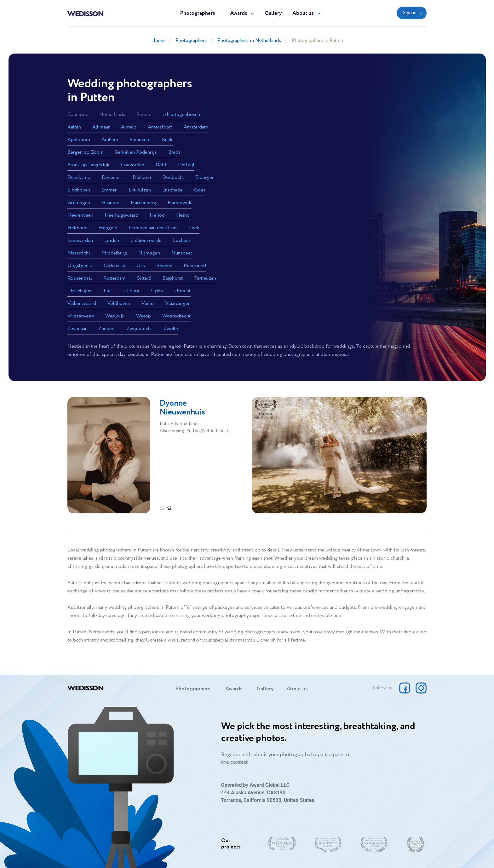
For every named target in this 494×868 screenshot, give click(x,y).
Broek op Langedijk (89, 165)
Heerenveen (80, 215)
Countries (78, 114)
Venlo (148, 303)
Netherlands (112, 114)
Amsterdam (196, 127)
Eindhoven (79, 190)
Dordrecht (173, 177)
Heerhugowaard (121, 215)
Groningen (79, 203)
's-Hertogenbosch (181, 114)
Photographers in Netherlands (249, 40)
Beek (167, 140)
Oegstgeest (80, 266)
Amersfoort (160, 127)
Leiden (112, 240)
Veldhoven (119, 303)
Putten (143, 114)
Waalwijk (115, 316)
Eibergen (205, 177)
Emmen (109, 190)
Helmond (78, 228)
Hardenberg (144, 203)
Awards (239, 13)
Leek (194, 228)
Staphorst (173, 278)
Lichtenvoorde (146, 240)
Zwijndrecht (139, 329)
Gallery (273, 13)
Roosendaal (80, 278)
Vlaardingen (178, 303)
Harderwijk (180, 203)
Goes (200, 190)
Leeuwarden (80, 240)
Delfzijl (186, 165)
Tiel (107, 291)
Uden (157, 291)
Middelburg (114, 253)
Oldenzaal (114, 266)
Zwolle (171, 329)
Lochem (182, 240)
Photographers (198, 13)
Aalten (74, 127)
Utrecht (182, 291)
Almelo (129, 127)
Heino (183, 215)
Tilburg (131, 291)
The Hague (79, 291)
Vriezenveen (81, 316)
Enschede (172, 190)
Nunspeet (182, 253)
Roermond (195, 266)
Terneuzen (205, 278)
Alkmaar (101, 127)
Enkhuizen (140, 190)
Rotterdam (115, 278)
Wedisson (86, 13)
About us (303, 13)
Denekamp (79, 177)
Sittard (144, 278)
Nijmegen (149, 253)
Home (158, 40)
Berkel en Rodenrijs (136, 152)
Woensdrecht (176, 316)
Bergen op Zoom (86, 152)
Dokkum (142, 177)
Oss (141, 266)
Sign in (410, 13)
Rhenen (164, 266)
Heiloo (157, 215)
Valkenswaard (82, 303)
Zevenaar (77, 329)
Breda (174, 152)
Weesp (144, 316)
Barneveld (140, 140)
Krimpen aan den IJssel (153, 228)
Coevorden (133, 165)
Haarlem (110, 203)
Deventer (112, 177)
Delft (161, 165)
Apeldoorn (79, 140)
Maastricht (79, 253)
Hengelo (108, 228)
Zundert (106, 329)
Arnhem (110, 140)
